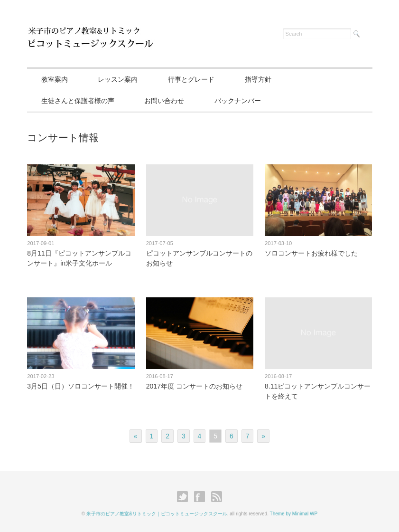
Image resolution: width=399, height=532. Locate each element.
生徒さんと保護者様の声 (78, 101)
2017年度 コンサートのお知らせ (194, 386)
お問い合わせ (164, 101)
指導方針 (258, 79)
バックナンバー (238, 101)
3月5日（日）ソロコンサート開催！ (81, 386)
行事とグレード (191, 79)
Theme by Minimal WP (294, 514)
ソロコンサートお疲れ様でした (311, 253)
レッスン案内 (118, 79)
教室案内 (55, 79)
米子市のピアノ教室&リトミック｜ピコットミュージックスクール (157, 514)
